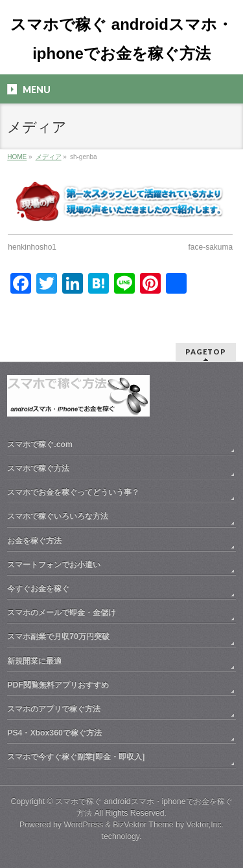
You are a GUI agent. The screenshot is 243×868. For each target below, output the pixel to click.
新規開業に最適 (34, 661)
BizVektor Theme (143, 825)
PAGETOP (206, 352)
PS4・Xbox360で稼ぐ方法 (54, 733)
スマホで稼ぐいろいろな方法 (58, 516)
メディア (49, 157)
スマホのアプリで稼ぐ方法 (54, 709)
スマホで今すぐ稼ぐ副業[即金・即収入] (76, 757)
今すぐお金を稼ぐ (38, 589)
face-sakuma (211, 247)
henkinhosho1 (32, 247)
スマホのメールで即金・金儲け (62, 613)
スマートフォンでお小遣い (54, 565)
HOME (17, 157)
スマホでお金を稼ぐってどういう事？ (73, 492)
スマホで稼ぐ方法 (38, 468)
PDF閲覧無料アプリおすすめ (58, 685)
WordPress (83, 825)
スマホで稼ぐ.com (40, 444)
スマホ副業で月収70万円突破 (58, 636)
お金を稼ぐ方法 (34, 541)
